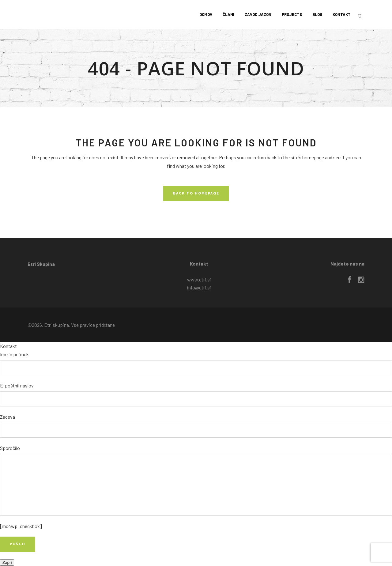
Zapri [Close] (7, 562)
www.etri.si (199, 279)
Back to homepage (196, 193)
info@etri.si (199, 287)
